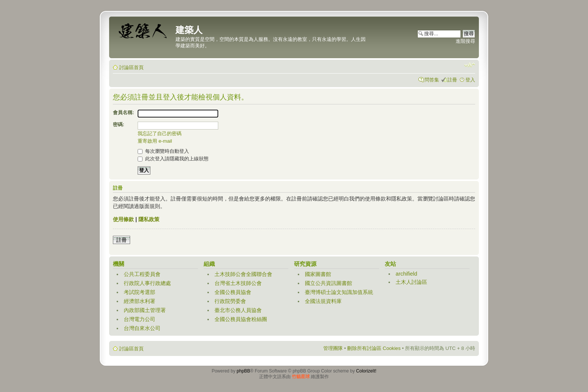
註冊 (452, 80)
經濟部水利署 (139, 301)
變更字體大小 (470, 65)
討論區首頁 (131, 67)
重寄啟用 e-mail (155, 141)
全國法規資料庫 (323, 301)
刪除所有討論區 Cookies (374, 348)
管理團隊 (333, 348)
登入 (470, 80)
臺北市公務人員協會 (238, 310)
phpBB (243, 371)
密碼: (118, 124)
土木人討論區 (411, 282)
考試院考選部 (139, 292)
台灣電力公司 (139, 319)
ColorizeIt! (366, 371)
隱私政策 (149, 219)
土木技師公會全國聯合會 (243, 274)
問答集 (432, 80)
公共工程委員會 (142, 274)
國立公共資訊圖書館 (328, 283)
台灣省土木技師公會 (238, 283)
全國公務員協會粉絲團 (241, 319)
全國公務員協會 (233, 292)
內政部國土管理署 (145, 310)
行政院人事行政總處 (147, 283)
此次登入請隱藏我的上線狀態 (173, 159)
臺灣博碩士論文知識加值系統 (339, 292)
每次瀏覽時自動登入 (163, 151)
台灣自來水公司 (142, 328)
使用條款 (123, 219)
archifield (406, 274)
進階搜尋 (465, 41)
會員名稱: (123, 112)
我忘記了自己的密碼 (160, 133)
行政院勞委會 (230, 301)
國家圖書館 (318, 274)
